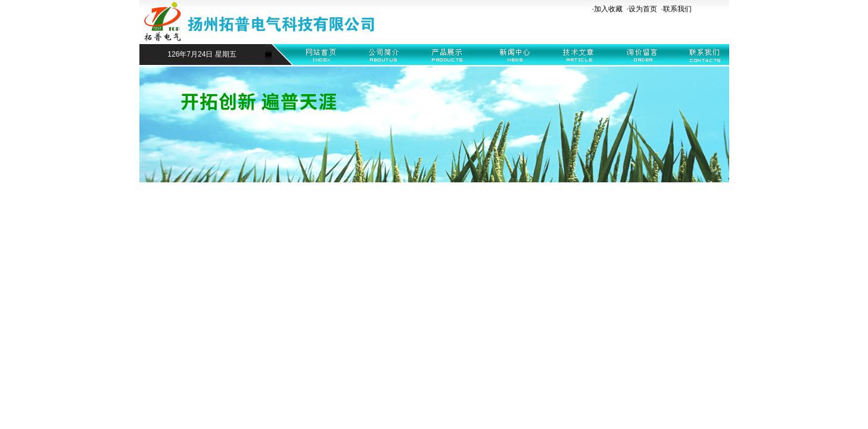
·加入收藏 (607, 9)
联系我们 (677, 9)
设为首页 (643, 9)
